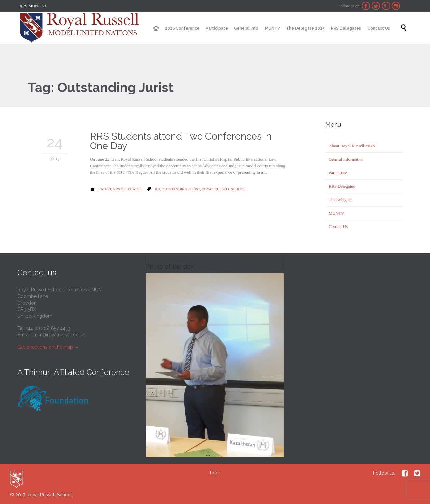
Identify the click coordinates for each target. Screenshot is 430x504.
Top (213, 473)
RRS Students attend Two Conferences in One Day (181, 141)
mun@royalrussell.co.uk (59, 335)
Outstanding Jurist (181, 189)
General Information (346, 159)
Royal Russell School (224, 189)
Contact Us (338, 227)
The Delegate (340, 200)
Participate (338, 173)
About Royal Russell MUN (352, 146)
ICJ (157, 189)
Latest (105, 189)
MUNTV (336, 213)
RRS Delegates (127, 189)
